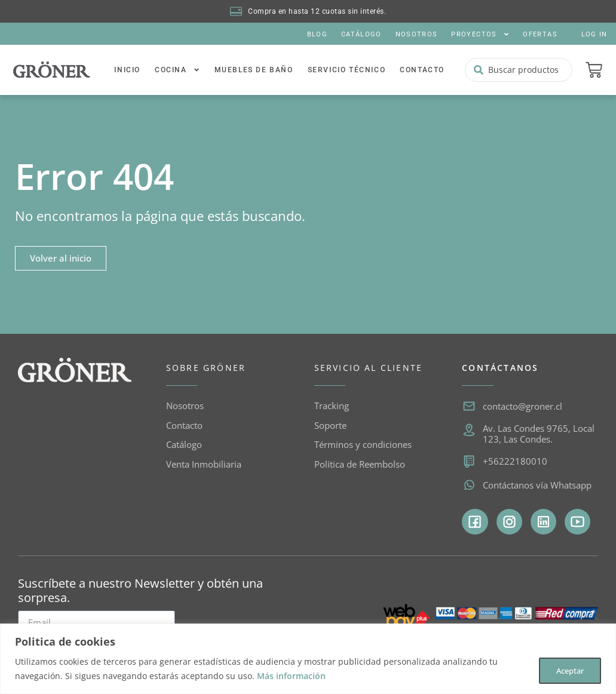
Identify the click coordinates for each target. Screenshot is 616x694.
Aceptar (568, 669)
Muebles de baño (254, 70)
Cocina (177, 70)
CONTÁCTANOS (500, 368)
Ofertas (536, 34)
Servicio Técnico (347, 70)
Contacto (422, 70)
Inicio (127, 70)
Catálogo (337, 34)
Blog (286, 34)
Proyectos (470, 34)
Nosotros (399, 34)
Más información (291, 676)
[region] (308, 659)
